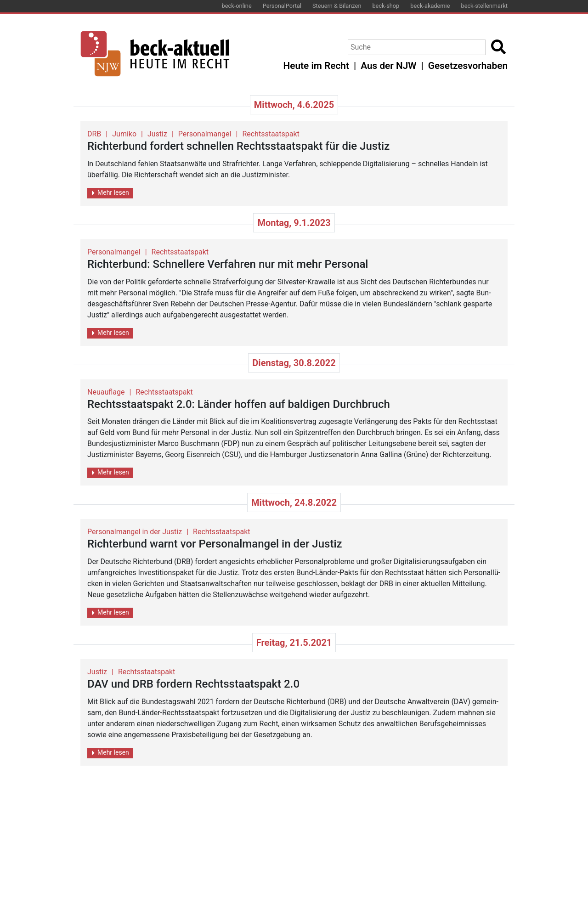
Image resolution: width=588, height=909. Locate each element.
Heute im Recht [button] (316, 66)
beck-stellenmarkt (484, 6)
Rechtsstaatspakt (271, 134)
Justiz (157, 134)
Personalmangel (205, 134)
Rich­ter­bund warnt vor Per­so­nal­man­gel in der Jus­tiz (215, 544)
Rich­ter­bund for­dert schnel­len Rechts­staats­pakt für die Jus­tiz (238, 146)
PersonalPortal (282, 6)
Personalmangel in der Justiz (135, 532)
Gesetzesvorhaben (468, 66)
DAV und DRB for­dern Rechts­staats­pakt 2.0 (193, 684)
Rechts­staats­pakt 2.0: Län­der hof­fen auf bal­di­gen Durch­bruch (239, 404)
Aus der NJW (388, 66)
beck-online (237, 6)
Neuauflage (106, 392)
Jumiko (124, 134)
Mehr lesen (110, 193)
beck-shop (386, 6)
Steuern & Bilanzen (337, 6)
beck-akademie (430, 6)
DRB (94, 134)
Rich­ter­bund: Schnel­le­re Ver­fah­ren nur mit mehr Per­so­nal (228, 264)
